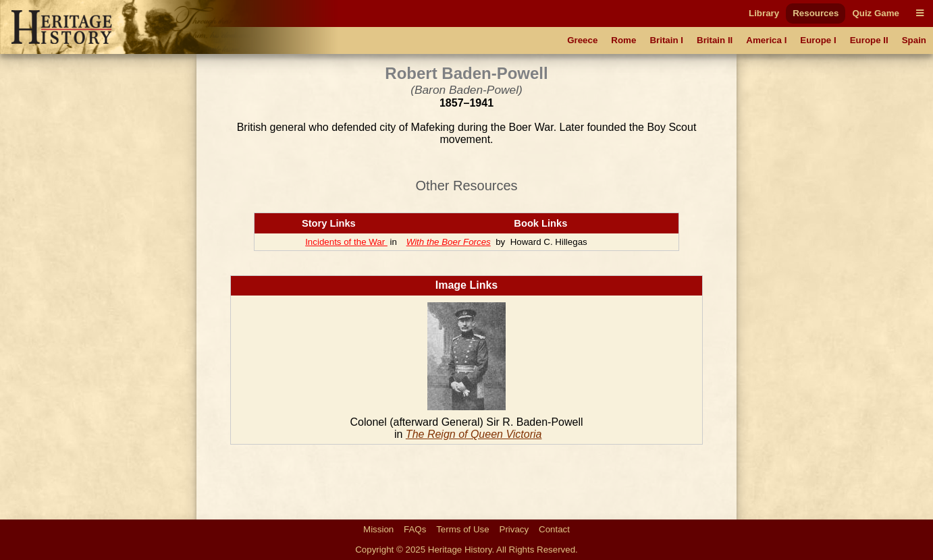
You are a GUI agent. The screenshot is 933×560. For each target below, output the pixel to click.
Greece (582, 40)
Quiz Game (876, 13)
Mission (378, 529)
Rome (623, 40)
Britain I (666, 40)
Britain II (715, 40)
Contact (554, 529)
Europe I (818, 40)
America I (766, 40)
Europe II (869, 40)
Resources (816, 13)
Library (764, 13)
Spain (914, 40)
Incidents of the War (346, 242)
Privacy (514, 529)
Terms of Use (463, 529)
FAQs (415, 529)
